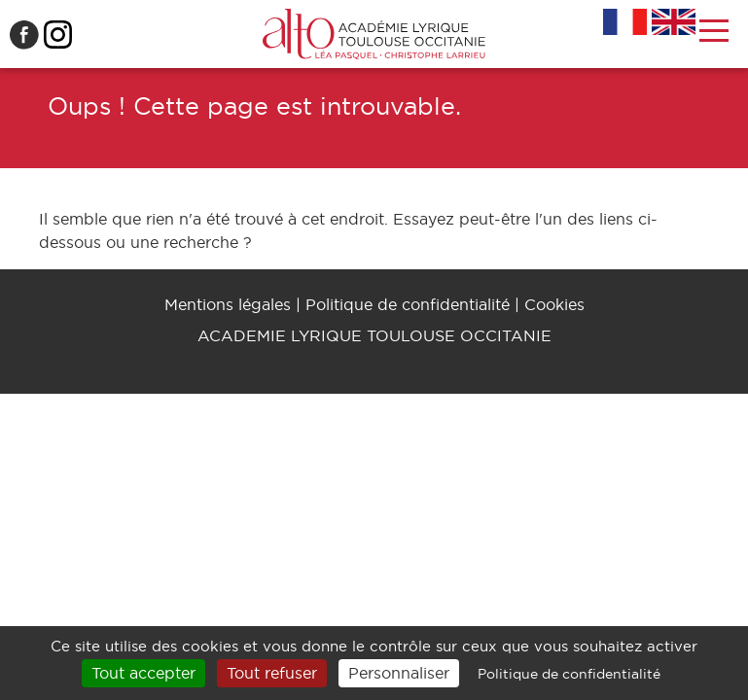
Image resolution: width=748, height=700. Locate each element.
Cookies (554, 304)
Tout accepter (143, 673)
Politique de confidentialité (408, 304)
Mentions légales (228, 304)
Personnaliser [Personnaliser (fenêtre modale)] (399, 673)
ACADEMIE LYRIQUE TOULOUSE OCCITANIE (374, 335)
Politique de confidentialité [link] (569, 674)
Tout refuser (272, 673)
